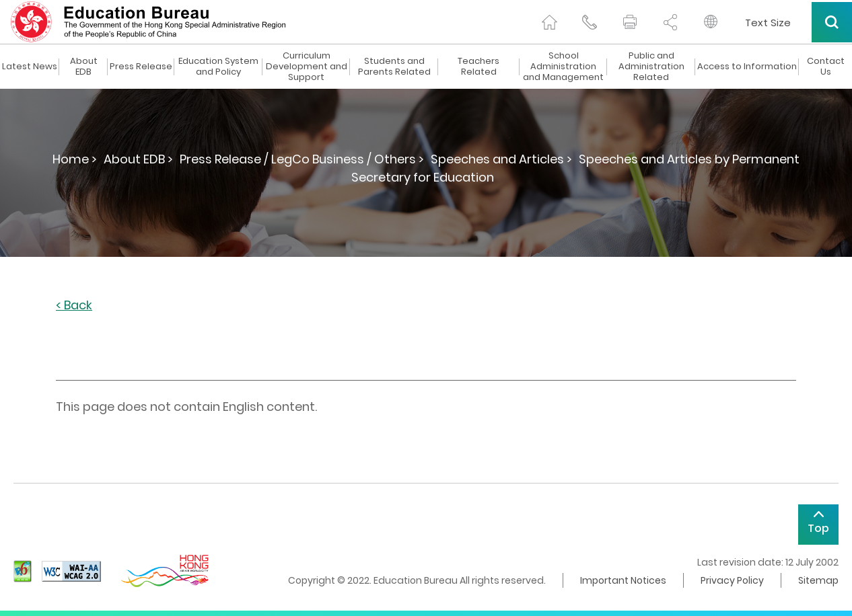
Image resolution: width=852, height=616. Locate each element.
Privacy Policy (732, 580)
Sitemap (818, 580)
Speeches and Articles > (501, 159)
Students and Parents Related (394, 67)
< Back (74, 306)
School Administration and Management (563, 67)
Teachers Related (478, 67)
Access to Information (747, 67)
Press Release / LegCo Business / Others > (302, 159)
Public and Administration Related (651, 67)
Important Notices (623, 580)
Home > (75, 159)
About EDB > (138, 159)
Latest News (30, 67)
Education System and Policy (218, 67)
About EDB (84, 67)
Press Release (141, 67)
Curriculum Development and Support (307, 67)
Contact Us (826, 67)
